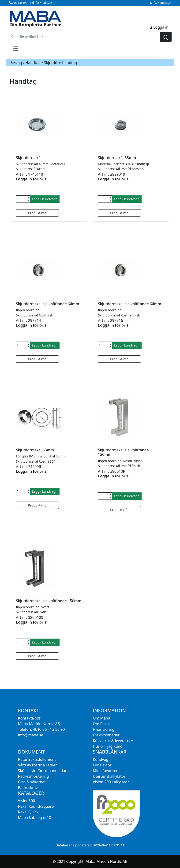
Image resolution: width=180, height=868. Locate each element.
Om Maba (101, 718)
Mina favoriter (105, 771)
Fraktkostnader (106, 735)
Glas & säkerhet (32, 782)
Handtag (33, 63)
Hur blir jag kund (108, 746)
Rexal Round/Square (36, 806)
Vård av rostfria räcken (38, 765)
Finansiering (104, 729)
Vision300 (27, 801)
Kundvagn (102, 759)
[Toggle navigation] (15, 49)
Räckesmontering (34, 776)
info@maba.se (31, 735)
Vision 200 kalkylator (111, 782)
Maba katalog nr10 (35, 818)
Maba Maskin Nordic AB (107, 861)
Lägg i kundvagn (45, 199)
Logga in (161, 27)
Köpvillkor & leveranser (113, 741)
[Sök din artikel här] (84, 37)
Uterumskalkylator (109, 776)
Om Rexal (101, 724)
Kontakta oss (29, 718)
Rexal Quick (28, 812)
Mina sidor (102, 765)
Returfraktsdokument (37, 759)
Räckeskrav (28, 788)
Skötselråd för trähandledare (43, 771)
